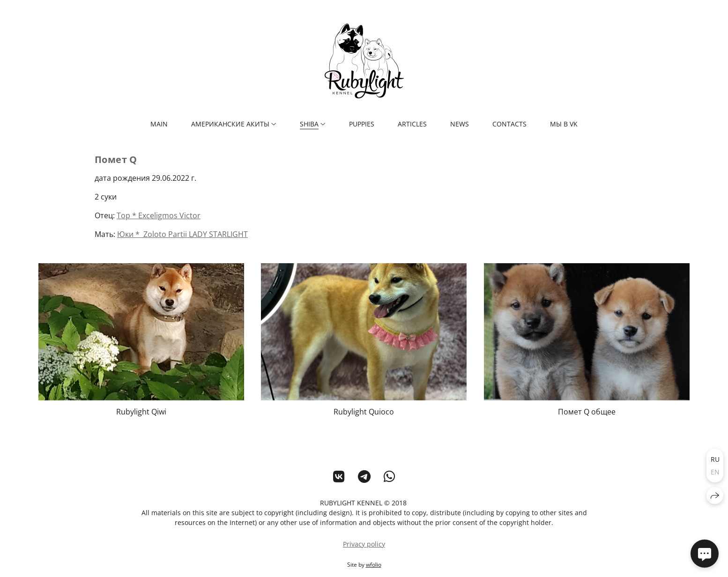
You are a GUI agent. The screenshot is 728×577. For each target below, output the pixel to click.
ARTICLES (412, 124)
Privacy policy (364, 544)
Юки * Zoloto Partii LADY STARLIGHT (182, 234)
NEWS (460, 124)
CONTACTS (509, 124)
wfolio (374, 565)
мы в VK (564, 124)
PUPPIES (362, 124)
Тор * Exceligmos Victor (159, 215)
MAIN (159, 124)
